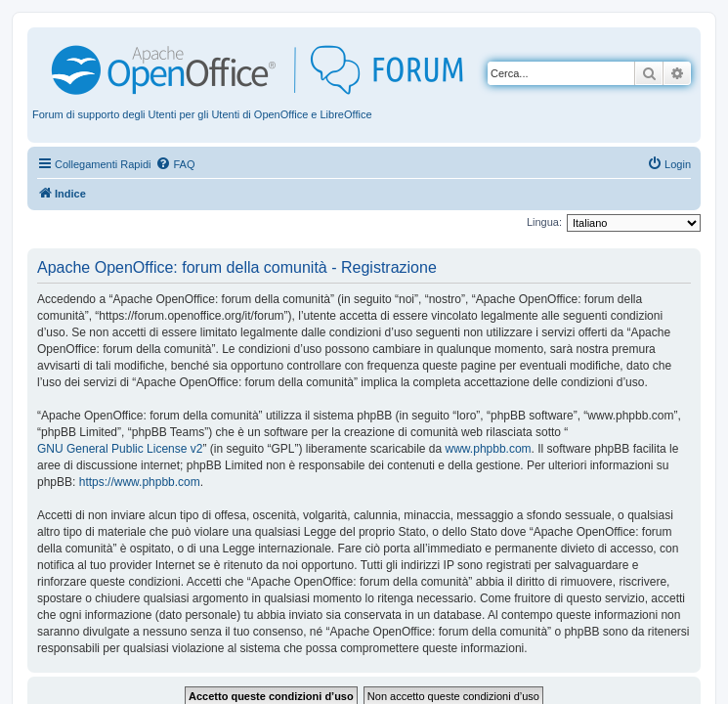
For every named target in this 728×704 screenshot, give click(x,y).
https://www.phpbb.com (140, 482)
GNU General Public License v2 (120, 449)
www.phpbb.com (489, 449)
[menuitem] (175, 164)
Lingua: (544, 222)
